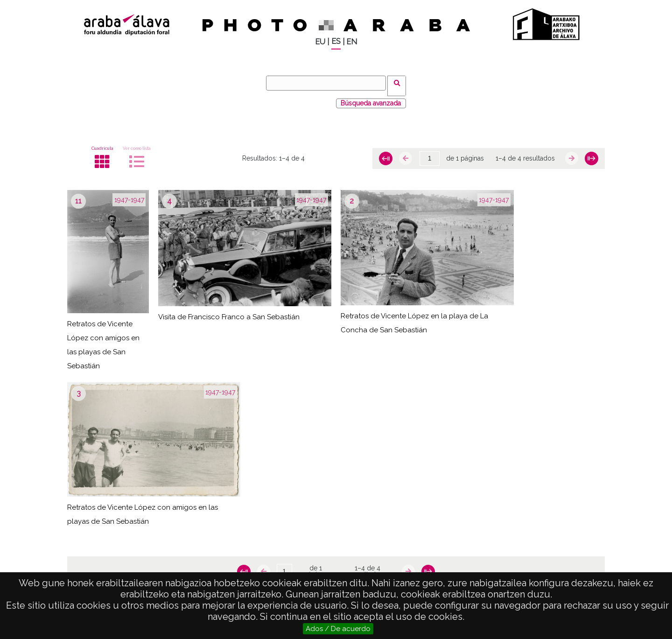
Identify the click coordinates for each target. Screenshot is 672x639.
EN (352, 42)
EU (320, 42)
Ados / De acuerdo (338, 629)
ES (336, 41)
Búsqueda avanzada (371, 98)
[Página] (430, 153)
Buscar (400, 83)
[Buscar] (329, 83)
